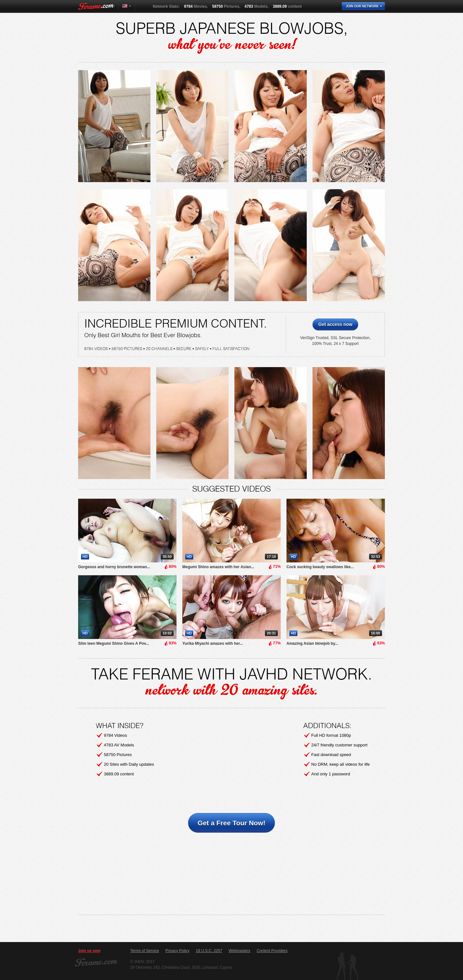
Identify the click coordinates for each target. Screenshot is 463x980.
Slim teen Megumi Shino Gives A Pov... (113, 643)
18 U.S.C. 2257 (209, 951)
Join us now (89, 951)
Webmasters (239, 951)
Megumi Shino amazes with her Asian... (218, 567)
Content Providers (272, 951)
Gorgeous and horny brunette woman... (114, 567)
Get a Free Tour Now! (232, 823)
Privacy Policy (177, 951)
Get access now (335, 324)
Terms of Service (145, 951)
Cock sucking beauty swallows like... (320, 567)
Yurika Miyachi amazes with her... (213, 643)
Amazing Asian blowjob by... (312, 643)
